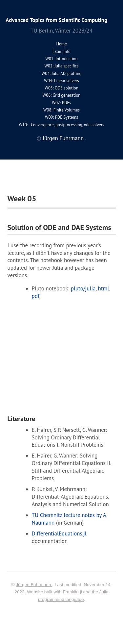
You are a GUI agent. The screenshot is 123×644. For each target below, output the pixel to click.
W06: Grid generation (61, 95)
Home (61, 44)
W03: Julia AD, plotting (62, 74)
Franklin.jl (72, 592)
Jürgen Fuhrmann (64, 138)
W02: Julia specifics (62, 66)
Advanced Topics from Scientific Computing (56, 20)
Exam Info (61, 51)
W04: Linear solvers (61, 81)
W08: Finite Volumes (61, 110)
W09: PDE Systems (61, 117)
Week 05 (22, 198)
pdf (36, 296)
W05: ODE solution (61, 88)
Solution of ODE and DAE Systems (59, 227)
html (104, 288)
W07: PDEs (61, 103)
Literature (21, 419)
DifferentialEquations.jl (59, 533)
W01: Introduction (62, 59)
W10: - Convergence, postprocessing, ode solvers (62, 125)
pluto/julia (83, 288)
